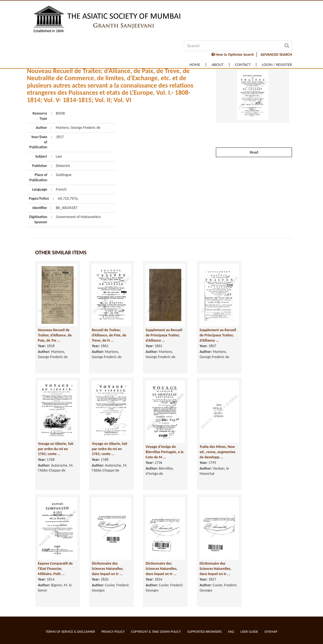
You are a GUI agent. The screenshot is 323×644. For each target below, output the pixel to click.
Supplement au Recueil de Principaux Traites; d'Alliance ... (164, 336)
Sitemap (271, 632)
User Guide (249, 632)
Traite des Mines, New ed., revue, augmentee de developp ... (218, 453)
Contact (243, 65)
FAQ (231, 632)
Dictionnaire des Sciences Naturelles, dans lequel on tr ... (108, 569)
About (218, 65)
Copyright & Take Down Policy (156, 632)
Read (254, 152)
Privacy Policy (113, 632)
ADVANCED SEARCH (276, 55)
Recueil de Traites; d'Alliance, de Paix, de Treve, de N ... (109, 336)
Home (195, 65)
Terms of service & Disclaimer (70, 632)
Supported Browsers (205, 632)
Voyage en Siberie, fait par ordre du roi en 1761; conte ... (56, 449)
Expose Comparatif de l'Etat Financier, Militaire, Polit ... (55, 569)
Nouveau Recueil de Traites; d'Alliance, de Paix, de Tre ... (55, 336)
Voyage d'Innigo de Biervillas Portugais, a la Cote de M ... (165, 453)
